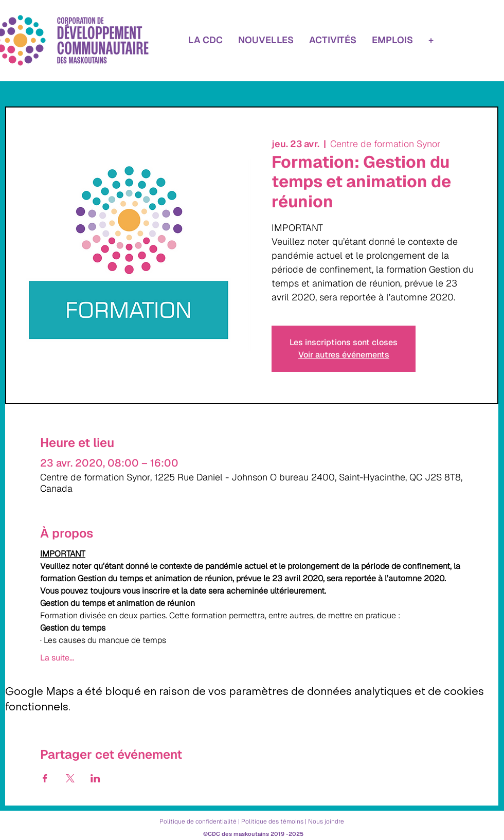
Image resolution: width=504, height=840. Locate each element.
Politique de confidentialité (198, 821)
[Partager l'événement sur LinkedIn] (95, 778)
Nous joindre (326, 821)
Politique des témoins (272, 821)
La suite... (57, 658)
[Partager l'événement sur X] (70, 778)
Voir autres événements (344, 355)
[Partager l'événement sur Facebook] (45, 778)
